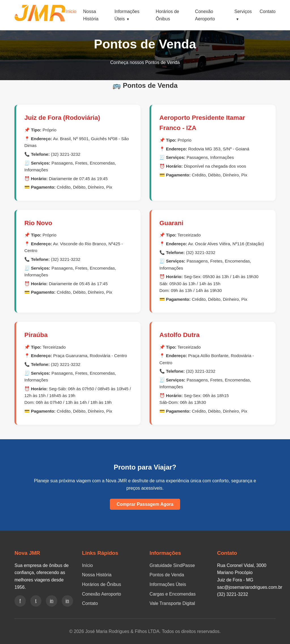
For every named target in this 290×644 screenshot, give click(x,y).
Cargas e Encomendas (173, 594)
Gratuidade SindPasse (172, 565)
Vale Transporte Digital (172, 603)
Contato (268, 11)
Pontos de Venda (167, 575)
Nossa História (97, 575)
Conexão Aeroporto (102, 594)
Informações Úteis (168, 584)
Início (71, 11)
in (52, 601)
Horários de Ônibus (102, 584)
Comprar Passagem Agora (145, 504)
